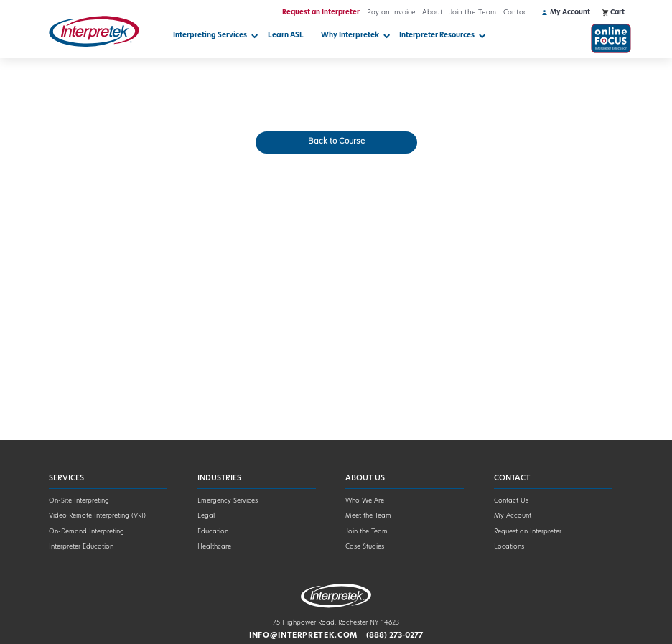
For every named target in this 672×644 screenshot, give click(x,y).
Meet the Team (368, 516)
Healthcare (214, 547)
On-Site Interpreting (79, 501)
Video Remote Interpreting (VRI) (97, 516)
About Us (365, 479)
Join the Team (473, 13)
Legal (206, 516)
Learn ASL (286, 36)
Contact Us (511, 501)
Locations (509, 547)
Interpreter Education (81, 547)
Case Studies (365, 547)
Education (213, 532)
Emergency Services (228, 501)
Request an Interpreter (321, 13)
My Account (513, 516)
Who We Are (365, 501)
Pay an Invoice (391, 13)
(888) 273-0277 (395, 636)
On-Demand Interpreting (87, 532)
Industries (219, 479)
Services (66, 479)
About (433, 13)
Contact (517, 13)
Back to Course (336, 142)
